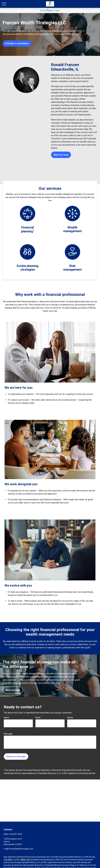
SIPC (28, 860)
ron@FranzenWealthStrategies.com (18, 849)
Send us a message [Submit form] (16, 757)
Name (6, 718)
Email (38, 718)
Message (8, 734)
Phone (70, 718)
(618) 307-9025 (16, 834)
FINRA (23, 860)
